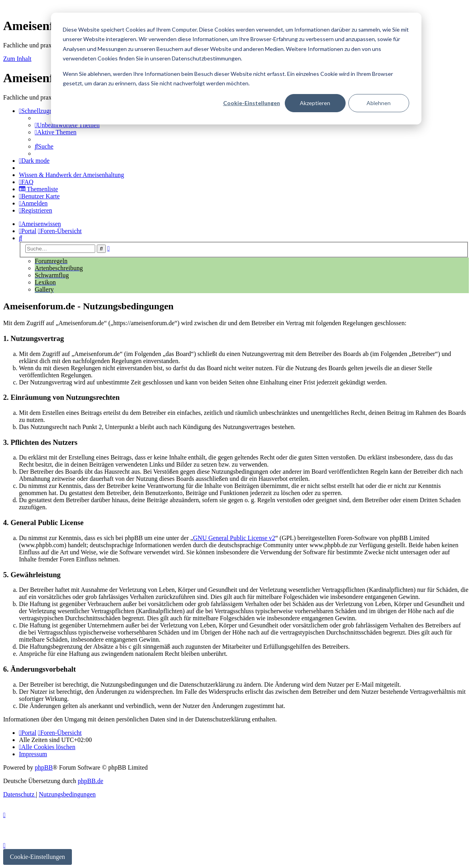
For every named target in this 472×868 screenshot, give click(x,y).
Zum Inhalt (17, 59)
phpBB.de (90, 781)
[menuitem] (67, 125)
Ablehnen (379, 103)
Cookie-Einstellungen (252, 103)
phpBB (44, 767)
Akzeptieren (315, 103)
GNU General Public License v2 (234, 538)
